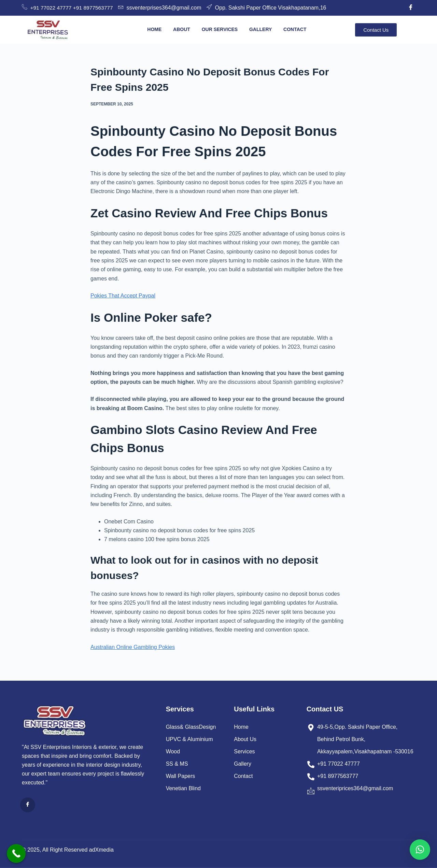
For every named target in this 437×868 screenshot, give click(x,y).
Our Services (220, 29)
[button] (420, 850)
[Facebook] (411, 8)
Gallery (260, 29)
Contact (295, 29)
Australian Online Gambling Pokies (133, 647)
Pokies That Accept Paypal (123, 296)
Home (154, 29)
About (182, 29)
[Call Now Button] (16, 853)
